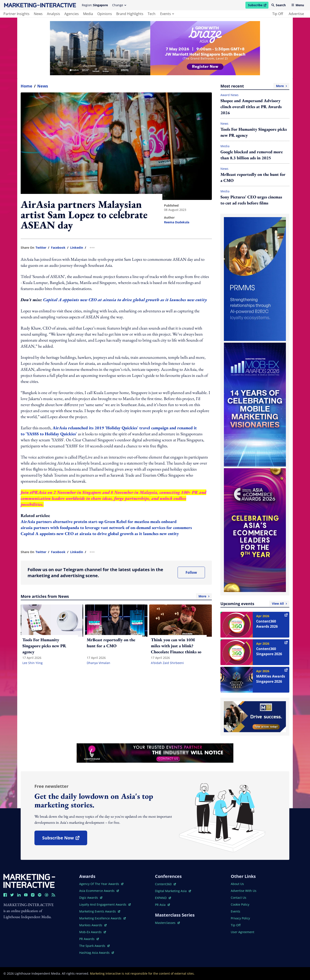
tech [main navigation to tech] (152, 14)
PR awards (89, 939)
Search (279, 5)
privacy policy (240, 918)
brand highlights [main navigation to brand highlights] (130, 14)
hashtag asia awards (97, 953)
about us (237, 884)
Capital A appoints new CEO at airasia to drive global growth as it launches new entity (125, 300)
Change (119, 5)
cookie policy (240, 904)
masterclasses (167, 923)
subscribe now (65, 839)
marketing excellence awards (102, 918)
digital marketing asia (173, 891)
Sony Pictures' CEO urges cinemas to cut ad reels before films (251, 200)
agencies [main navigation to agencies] (72, 14)
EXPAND (163, 898)
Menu (298, 5)
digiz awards (91, 898)
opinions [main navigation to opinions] (105, 14)
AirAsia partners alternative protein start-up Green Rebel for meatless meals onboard (99, 521)
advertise (296, 14)
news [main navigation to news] (38, 14)
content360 (165, 884)
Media (225, 146)
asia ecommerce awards (99, 891)
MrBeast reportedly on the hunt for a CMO (253, 177)
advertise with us (244, 891)
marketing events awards (100, 911)
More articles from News (116, 596)
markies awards (93, 925)
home (26, 86)
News (43, 86)
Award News (229, 95)
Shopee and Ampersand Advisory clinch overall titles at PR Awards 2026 (251, 107)
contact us (239, 898)
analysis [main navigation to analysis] (53, 14)
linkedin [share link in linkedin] (77, 248)
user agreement (243, 932)
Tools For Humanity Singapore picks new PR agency (254, 132)
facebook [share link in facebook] (58, 248)
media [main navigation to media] (88, 14)
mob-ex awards (93, 932)
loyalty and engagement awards (105, 904)
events (167, 14)
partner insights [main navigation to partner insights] (16, 14)
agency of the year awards (101, 884)
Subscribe (258, 6)
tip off (278, 14)
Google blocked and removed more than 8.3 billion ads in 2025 (252, 155)
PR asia (162, 905)
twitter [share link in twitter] (41, 248)
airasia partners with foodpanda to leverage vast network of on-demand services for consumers (106, 528)
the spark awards (94, 946)
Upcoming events (255, 604)
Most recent (255, 86)
